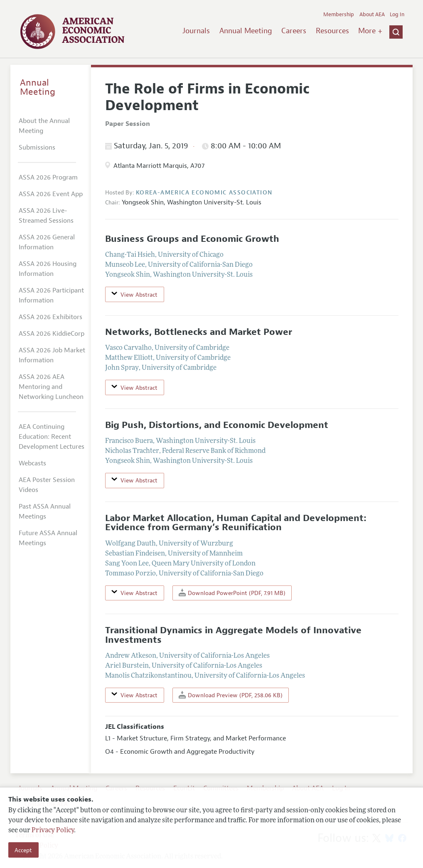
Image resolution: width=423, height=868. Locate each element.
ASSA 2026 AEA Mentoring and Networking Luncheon (51, 387)
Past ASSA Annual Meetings (45, 511)
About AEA (372, 15)
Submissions (37, 148)
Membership (339, 15)
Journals (196, 31)
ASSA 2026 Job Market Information (52, 355)
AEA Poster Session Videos (47, 485)
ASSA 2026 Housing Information (48, 269)
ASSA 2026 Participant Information (51, 295)
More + (370, 31)
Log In (397, 15)
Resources (332, 31)
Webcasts (32, 463)
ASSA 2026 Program (48, 177)
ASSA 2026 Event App (51, 194)
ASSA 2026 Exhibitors (50, 317)
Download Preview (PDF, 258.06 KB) (231, 695)
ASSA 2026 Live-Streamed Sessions (46, 216)
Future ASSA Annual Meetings (48, 538)
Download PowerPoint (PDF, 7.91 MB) (232, 593)
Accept (23, 850)
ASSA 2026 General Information (47, 242)
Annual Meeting (246, 31)
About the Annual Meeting (44, 126)
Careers (294, 31)
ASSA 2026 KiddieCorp (52, 334)
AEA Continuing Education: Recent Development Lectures (52, 437)
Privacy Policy (53, 831)
